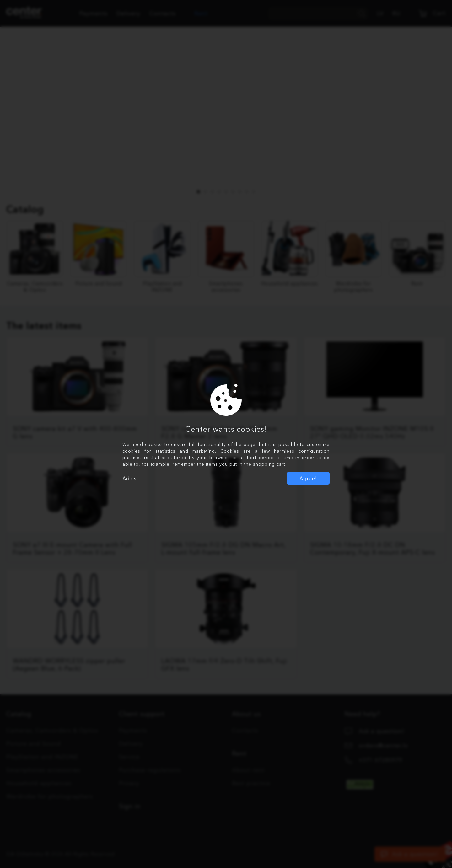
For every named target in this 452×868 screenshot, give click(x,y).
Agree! (308, 478)
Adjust (130, 478)
